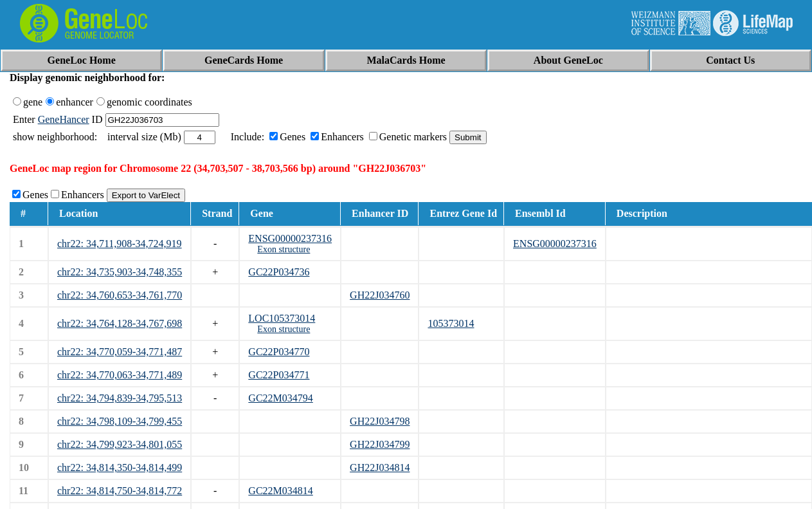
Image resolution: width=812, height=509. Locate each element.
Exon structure (284, 249)
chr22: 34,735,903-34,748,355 (120, 272)
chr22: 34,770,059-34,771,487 (120, 352)
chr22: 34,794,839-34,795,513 (120, 398)
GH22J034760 (380, 295)
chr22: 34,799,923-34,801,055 (120, 444)
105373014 (451, 323)
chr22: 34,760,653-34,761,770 (120, 295)
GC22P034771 (279, 375)
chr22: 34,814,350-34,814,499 (120, 467)
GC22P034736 (279, 272)
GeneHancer (64, 119)
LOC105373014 (282, 318)
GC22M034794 (280, 398)
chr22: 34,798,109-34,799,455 (120, 421)
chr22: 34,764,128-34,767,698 (120, 323)
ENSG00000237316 (290, 238)
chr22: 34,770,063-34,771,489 (120, 375)
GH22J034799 (380, 444)
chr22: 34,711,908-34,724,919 (120, 244)
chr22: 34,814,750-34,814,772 (120, 491)
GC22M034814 (280, 491)
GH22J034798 (380, 421)
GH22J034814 (380, 467)
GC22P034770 (279, 352)
